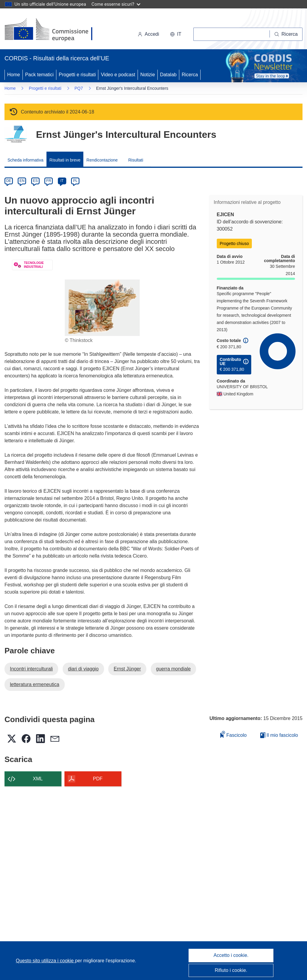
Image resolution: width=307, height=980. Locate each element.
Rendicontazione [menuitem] (102, 160)
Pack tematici (39, 75)
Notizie (148, 75)
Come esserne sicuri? (116, 4)
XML (38, 779)
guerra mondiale (174, 669)
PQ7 (79, 88)
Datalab (168, 75)
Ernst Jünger (127, 669)
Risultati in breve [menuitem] (65, 160)
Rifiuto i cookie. (231, 970)
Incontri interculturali (31, 669)
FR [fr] (49, 181)
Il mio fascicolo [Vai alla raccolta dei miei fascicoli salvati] (279, 735)
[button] (176, 34)
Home (14, 75)
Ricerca (190, 75)
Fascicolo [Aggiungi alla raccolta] (234, 734)
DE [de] (9, 181)
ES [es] (35, 181)
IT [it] (62, 181)
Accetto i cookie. (231, 955)
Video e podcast (118, 75)
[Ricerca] (286, 34)
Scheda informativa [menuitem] (25, 160)
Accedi (148, 34)
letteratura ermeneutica (35, 684)
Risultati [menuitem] (136, 160)
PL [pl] (75, 181)
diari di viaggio (83, 669)
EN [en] (22, 181)
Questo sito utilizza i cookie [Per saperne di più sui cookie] (45, 961)
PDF (98, 779)
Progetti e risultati (77, 75)
